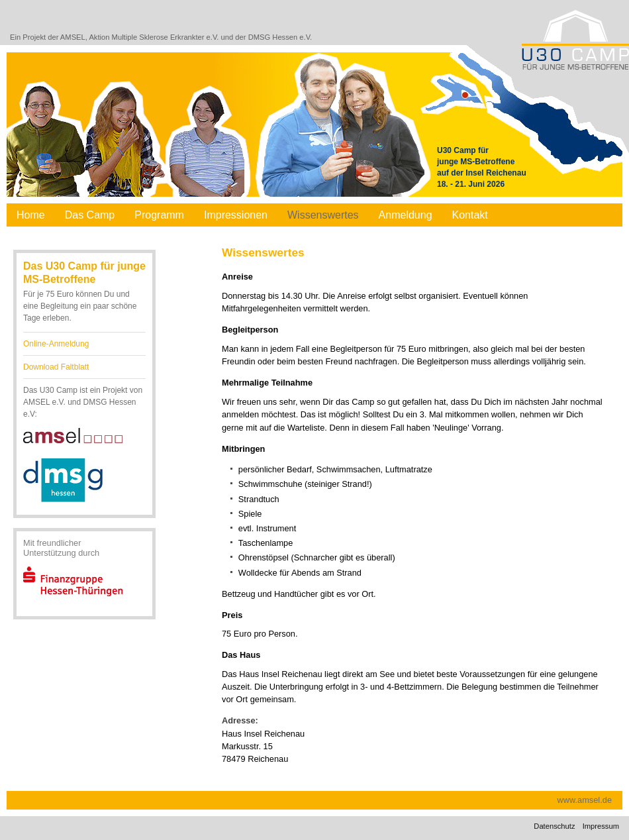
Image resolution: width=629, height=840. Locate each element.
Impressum (601, 826)
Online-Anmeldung (56, 344)
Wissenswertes (323, 215)
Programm (159, 215)
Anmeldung (406, 215)
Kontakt (470, 215)
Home (31, 215)
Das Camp (90, 215)
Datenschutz (554, 826)
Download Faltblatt (56, 367)
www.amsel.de (585, 800)
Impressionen (236, 215)
